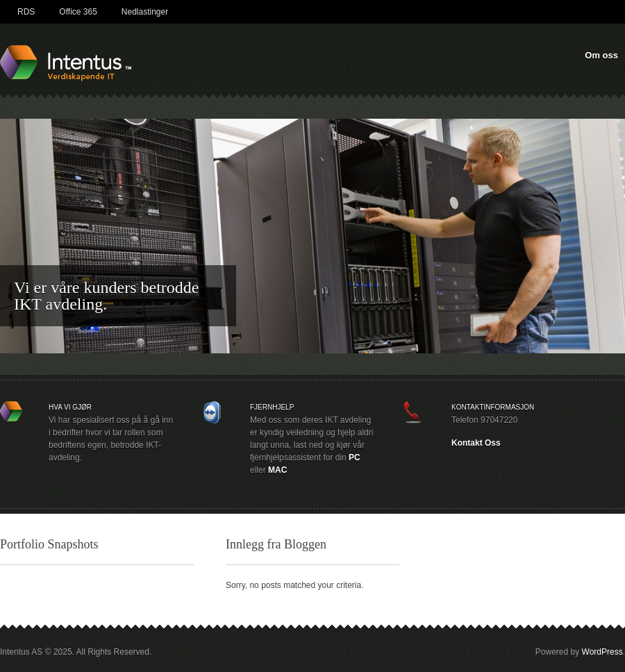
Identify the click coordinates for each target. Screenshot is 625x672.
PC (355, 457)
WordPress (602, 652)
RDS (26, 12)
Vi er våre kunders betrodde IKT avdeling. (106, 296)
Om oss (601, 55)
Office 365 (78, 12)
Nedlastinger (145, 12)
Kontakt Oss (476, 443)
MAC (277, 470)
